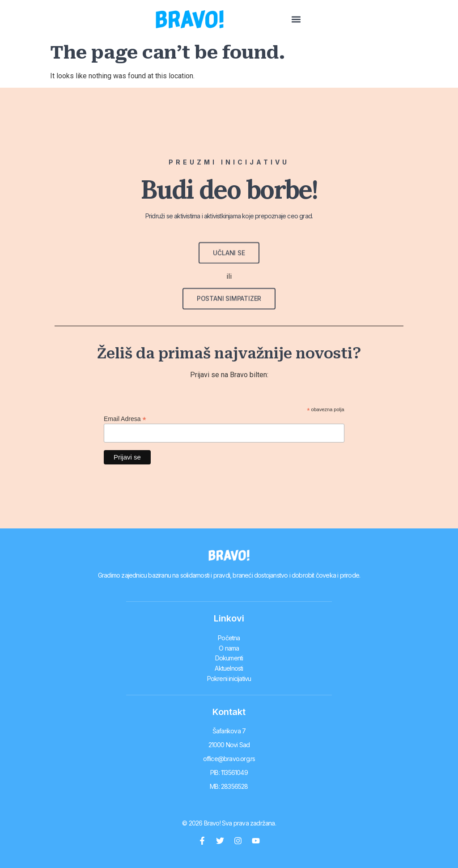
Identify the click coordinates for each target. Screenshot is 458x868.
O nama (229, 647)
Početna (229, 637)
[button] (428, 19)
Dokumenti (229, 656)
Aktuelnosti (229, 666)
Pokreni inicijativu (229, 675)
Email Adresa (125, 419)
